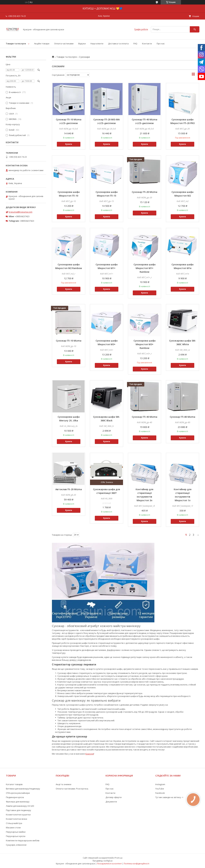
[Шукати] (195, 29)
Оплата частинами (64, 44)
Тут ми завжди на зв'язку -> (169, 797)
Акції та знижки (64, 784)
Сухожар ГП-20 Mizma (145, 192)
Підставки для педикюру (18, 810)
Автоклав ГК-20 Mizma (69, 489)
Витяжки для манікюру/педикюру (23, 789)
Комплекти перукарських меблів (23, 840)
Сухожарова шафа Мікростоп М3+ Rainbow (145, 344)
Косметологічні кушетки (18, 815)
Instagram (160, 784)
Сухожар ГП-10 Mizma (69, 341)
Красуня (90, 754)
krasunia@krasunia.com (20, 212)
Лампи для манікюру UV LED (20, 806)
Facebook (160, 793)
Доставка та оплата (118, 44)
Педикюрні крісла (15, 797)
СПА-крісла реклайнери (18, 793)
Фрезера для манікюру (18, 802)
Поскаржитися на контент (109, 864)
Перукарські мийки (16, 832)
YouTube (160, 789)
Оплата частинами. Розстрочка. (72, 789)
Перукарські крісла (16, 836)
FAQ (135, 44)
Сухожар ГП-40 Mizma (145, 417)
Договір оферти (114, 797)
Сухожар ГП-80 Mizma (182, 417)
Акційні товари (42, 44)
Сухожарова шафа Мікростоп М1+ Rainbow (145, 268)
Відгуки (82, 44)
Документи (111, 802)
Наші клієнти (97, 44)
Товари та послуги (16, 44)
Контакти (147, 44)
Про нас (161, 44)
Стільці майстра (14, 823)
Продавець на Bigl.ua (102, 861)
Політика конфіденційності (137, 864)
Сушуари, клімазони (16, 845)
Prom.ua (119, 858)
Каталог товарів (14, 784)
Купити (69, 144)
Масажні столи (13, 828)
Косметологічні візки (16, 819)
